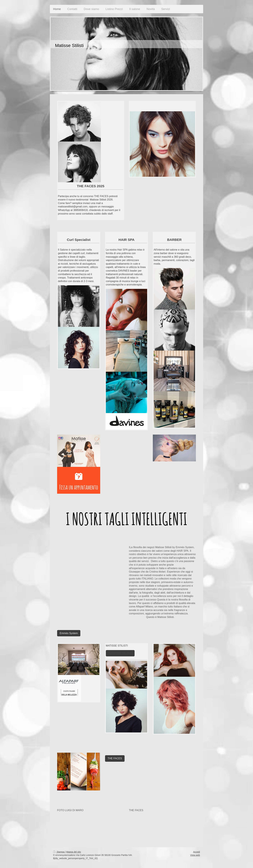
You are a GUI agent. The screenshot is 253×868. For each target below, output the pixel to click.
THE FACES (115, 758)
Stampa (59, 852)
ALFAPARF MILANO (120, 653)
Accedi (197, 852)
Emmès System (69, 633)
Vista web (195, 855)
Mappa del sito (74, 852)
